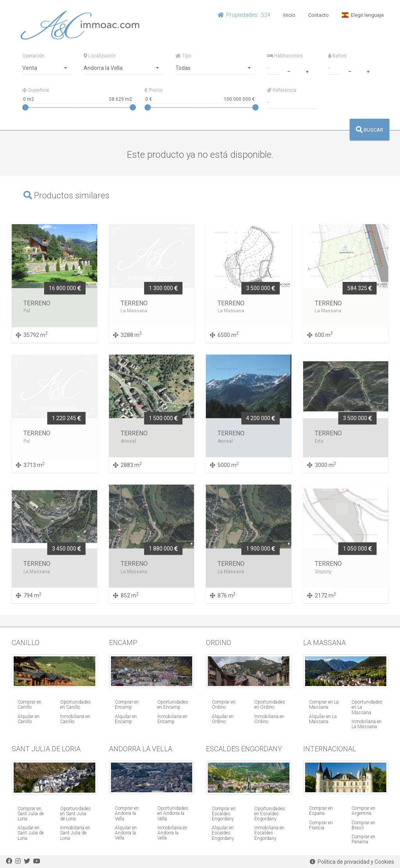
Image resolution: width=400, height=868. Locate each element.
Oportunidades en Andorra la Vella (173, 813)
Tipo (183, 56)
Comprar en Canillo (29, 705)
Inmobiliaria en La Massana (367, 724)
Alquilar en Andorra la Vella (126, 833)
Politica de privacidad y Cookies (352, 862)
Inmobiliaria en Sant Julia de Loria (75, 833)
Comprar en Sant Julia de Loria (31, 814)
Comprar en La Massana (324, 705)
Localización (100, 56)
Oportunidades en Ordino (270, 705)
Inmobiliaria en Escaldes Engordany (269, 833)
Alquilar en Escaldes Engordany (223, 833)
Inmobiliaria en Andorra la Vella (172, 833)
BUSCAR (370, 130)
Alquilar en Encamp (126, 719)
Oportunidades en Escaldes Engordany (270, 814)
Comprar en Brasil (363, 825)
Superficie (36, 90)
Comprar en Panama (363, 839)
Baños (337, 56)
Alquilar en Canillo (29, 719)
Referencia (282, 90)
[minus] (289, 71)
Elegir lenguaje (363, 15)
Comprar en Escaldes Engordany (224, 814)
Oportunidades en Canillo (76, 705)
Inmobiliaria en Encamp (172, 719)
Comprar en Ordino (224, 705)
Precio (154, 90)
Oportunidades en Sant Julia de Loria (76, 814)
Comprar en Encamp (127, 705)
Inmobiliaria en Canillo (75, 719)
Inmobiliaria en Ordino (269, 719)
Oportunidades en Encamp (173, 705)
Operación (33, 56)
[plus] (307, 71)
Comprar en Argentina (363, 811)
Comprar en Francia (321, 825)
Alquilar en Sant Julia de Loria (31, 833)
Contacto (319, 15)
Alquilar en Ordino (223, 719)
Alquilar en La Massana (323, 719)
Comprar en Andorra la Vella (127, 813)
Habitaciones (285, 56)
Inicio (289, 15)
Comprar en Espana (321, 811)
